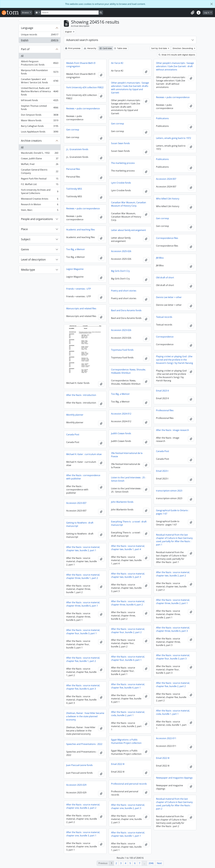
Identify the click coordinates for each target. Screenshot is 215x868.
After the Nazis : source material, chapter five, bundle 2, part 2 (173, 685)
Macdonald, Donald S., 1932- (40, 153)
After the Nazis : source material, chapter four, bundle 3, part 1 (83, 632)
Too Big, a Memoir (76, 249)
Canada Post (73, 434)
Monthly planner (75, 415)
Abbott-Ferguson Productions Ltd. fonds (40, 63)
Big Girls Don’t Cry (120, 271)
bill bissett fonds (40, 101)
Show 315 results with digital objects (177, 55)
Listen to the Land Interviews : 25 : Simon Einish (128, 479)
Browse (26, 13)
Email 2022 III (163, 758)
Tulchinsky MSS (74, 189)
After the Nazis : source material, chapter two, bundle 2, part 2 (173, 574)
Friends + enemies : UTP (79, 289)
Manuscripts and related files (81, 308)
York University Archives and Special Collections (40, 191)
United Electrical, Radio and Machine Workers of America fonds (40, 91)
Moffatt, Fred (40, 165)
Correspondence (165, 337)
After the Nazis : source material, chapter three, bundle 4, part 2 (128, 603)
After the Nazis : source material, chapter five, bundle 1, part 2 (83, 659)
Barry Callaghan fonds (40, 127)
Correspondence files (167, 238)
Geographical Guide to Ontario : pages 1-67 (172, 512)
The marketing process (123, 163)
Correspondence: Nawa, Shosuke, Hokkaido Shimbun (128, 371)
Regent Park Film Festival (40, 179)
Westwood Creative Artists (40, 199)
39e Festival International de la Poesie (127, 455)
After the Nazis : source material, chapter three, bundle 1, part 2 (83, 576)
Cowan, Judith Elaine (40, 159)
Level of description (33, 259)
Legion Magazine (75, 269)
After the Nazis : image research (172, 430)
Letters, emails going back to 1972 (174, 138)
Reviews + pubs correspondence (173, 97)
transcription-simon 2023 (169, 491)
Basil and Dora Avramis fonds (126, 310)
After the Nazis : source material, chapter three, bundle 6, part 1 (83, 604)
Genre (25, 249)
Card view (106, 48)
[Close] (212, 4)
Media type (28, 270)
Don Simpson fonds (40, 115)
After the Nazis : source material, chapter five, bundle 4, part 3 (83, 687)
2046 (151, 863)
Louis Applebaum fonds (40, 132)
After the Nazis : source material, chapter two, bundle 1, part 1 (128, 834)
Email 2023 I (162, 471)
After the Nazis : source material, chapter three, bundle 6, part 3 (173, 629)
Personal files (73, 169)
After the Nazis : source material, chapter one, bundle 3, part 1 (83, 834)
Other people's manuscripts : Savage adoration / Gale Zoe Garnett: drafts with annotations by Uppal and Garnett (130, 88)
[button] (193, 13)
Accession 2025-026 (121, 251)
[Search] (70, 13)
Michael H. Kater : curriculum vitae (84, 454)
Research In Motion (40, 205)
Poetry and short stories (124, 291)
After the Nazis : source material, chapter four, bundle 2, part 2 (128, 631)
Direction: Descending (183, 48)
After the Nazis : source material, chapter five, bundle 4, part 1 (128, 686)
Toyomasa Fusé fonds (122, 350)
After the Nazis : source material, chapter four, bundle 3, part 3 (173, 657)
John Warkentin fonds (122, 502)
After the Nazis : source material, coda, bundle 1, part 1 (173, 712)
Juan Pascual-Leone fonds (79, 765)
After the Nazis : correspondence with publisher (83, 477)
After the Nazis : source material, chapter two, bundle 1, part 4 (128, 548)
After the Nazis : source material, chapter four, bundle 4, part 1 (128, 658)
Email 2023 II (162, 391)
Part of (25, 49)
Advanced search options (82, 40)
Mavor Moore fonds (40, 121)
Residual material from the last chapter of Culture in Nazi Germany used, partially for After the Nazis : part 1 (174, 540)
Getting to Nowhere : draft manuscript (80, 524)
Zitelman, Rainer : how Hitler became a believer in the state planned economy (85, 716)
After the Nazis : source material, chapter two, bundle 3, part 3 (128, 575)
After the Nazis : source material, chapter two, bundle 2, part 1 (83, 549)
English (40, 41)
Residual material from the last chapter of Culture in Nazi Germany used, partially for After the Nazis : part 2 (174, 804)
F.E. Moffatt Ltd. (40, 185)
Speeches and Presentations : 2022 (84, 744)
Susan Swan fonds (120, 143)
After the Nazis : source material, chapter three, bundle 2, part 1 (173, 602)
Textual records (164, 317)
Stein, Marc (40, 211)
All (22, 56)
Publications (162, 118)
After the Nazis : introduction (81, 395)
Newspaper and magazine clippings (174, 778)
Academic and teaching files (81, 230)
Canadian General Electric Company (40, 171)
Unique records (40, 35)
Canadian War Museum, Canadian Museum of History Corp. (129, 204)
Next (159, 863)
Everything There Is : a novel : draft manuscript (129, 523)
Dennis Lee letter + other (169, 297)
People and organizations (37, 219)
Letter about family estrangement (128, 230)
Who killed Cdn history (168, 199)
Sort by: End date (159, 48)
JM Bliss (160, 258)
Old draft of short (165, 278)
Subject (26, 239)
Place (24, 229)
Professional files (165, 410)
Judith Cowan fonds (121, 433)
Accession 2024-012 (121, 414)
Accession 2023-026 (121, 330)
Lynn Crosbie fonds (121, 183)
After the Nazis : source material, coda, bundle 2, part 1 (128, 714)
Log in (207, 13)
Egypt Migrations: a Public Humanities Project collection (126, 741)
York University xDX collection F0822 (85, 87)
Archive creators (31, 141)
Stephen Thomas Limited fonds (40, 108)
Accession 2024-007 (166, 179)
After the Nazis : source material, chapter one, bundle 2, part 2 (83, 806)
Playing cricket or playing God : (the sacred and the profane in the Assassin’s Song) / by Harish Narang (174, 360)
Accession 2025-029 (76, 785)
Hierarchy (90, 48)
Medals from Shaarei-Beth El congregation (81, 65)
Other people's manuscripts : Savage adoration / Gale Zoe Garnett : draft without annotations (175, 66)
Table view (120, 48)
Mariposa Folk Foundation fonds (40, 72)
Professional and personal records (129, 784)
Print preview (73, 48)
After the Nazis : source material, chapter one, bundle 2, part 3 (128, 806)
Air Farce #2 (117, 63)
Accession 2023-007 (76, 503)
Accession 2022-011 (166, 738)
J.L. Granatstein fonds (77, 149)
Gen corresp (118, 124)
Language (27, 28)
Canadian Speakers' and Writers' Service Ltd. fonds (40, 81)
